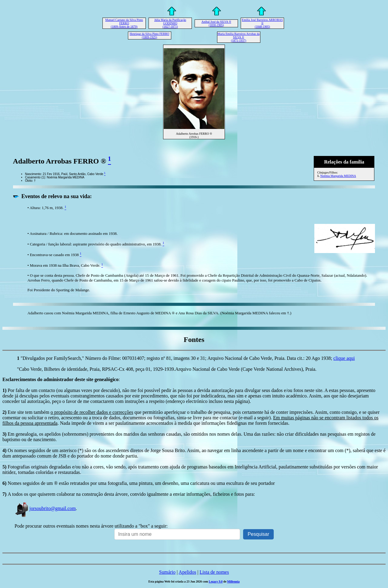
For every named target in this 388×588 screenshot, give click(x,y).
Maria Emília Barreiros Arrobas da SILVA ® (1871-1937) (239, 37)
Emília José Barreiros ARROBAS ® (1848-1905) (262, 23)
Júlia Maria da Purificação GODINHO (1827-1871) (170, 23)
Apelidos (187, 572)
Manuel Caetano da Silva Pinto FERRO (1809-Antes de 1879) (124, 23)
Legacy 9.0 (216, 581)
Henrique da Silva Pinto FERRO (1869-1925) (150, 35)
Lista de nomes (214, 572)
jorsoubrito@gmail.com (45, 508)
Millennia (233, 581)
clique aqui (344, 358)
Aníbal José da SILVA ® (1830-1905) (216, 23)
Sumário (167, 572)
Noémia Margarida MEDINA (338, 176)
